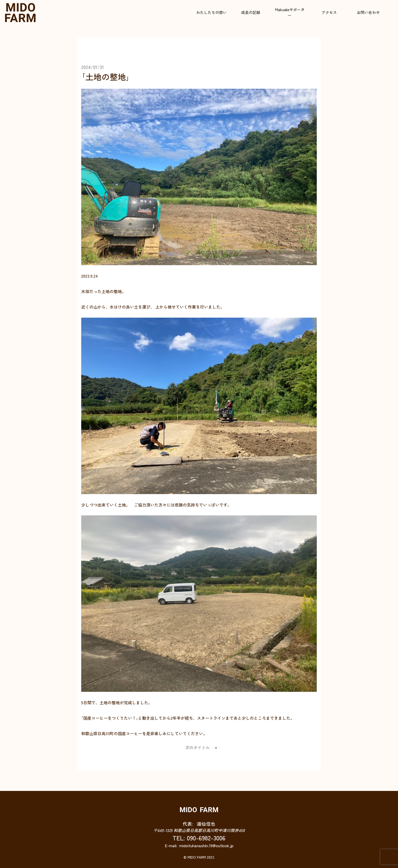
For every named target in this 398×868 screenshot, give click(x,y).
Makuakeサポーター (290, 12)
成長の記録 (251, 12)
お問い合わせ (368, 12)
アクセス (329, 12)
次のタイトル (197, 747)
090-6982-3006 (206, 838)
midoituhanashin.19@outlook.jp (206, 845)
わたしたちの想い (211, 12)
